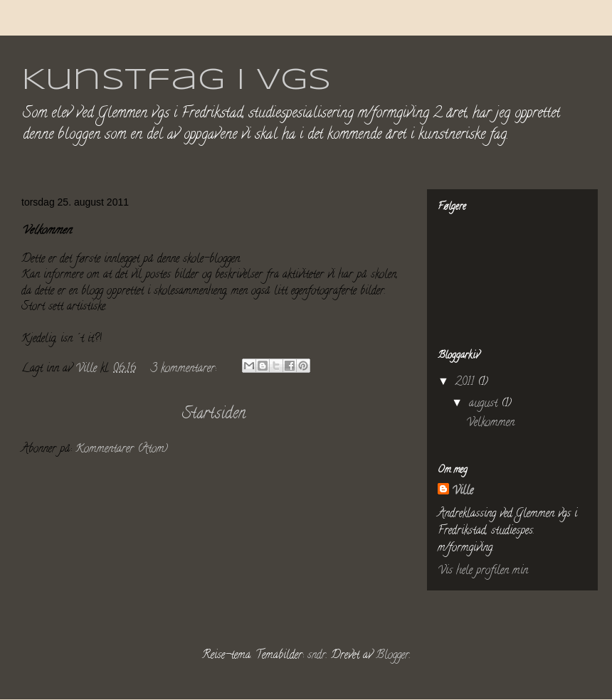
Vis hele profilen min (483, 571)
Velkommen (46, 231)
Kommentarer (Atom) (122, 450)
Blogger (392, 656)
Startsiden (214, 414)
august (485, 404)
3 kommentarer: (185, 369)
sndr (317, 656)
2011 (466, 383)
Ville (463, 492)
